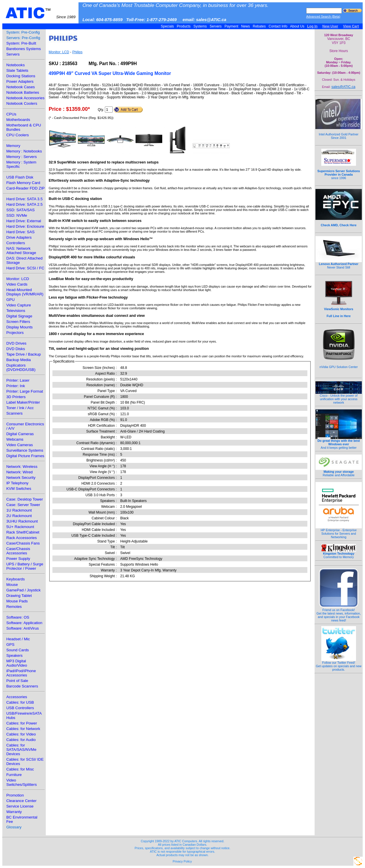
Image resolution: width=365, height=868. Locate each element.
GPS (10, 644)
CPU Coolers (18, 135)
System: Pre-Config (23, 32)
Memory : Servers (22, 157)
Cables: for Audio (21, 740)
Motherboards (18, 120)
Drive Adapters (19, 237)
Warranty (14, 812)
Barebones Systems (24, 49)
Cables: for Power (22, 723)
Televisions (16, 311)
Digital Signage (19, 316)
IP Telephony (18, 483)
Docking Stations (21, 76)
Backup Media (19, 360)
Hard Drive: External (24, 221)
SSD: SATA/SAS (21, 210)
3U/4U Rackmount (22, 521)
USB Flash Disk (20, 177)
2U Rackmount (19, 516)
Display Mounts (20, 327)
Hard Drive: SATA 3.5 (24, 199)
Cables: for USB (20, 702)
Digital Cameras (20, 434)
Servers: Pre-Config (23, 38)
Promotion (15, 795)
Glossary (14, 827)
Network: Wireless (22, 467)
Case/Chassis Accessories (18, 551)
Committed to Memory (339, 554)
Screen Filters (18, 322)
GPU (11, 300)
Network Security (21, 478)
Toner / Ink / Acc (20, 408)
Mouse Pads (17, 601)
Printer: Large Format (25, 391)
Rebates (259, 26)
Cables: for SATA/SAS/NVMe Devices (21, 750)
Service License (20, 806)
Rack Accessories (22, 538)
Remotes (14, 607)
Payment (231, 26)
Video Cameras (20, 445)
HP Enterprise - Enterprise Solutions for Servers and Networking (339, 532)
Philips (77, 52)
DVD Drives (17, 343)
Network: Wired (20, 472)
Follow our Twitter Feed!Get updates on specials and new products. (339, 665)
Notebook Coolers (22, 103)
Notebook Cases (21, 87)
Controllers (16, 243)
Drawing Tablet (19, 596)
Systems (200, 26)
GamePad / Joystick (24, 590)
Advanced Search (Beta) (323, 16)
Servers (216, 26)
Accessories (17, 697)
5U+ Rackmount (20, 527)
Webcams (15, 439)
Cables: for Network (23, 729)
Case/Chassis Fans (23, 543)
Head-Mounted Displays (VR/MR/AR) (25, 292)
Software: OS (18, 617)
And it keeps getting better (339, 443)
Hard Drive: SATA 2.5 (24, 204)
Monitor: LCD (18, 279)
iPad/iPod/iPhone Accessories (21, 673)
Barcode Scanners (22, 686)
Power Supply (18, 559)
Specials (167, 26)
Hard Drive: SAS (21, 232)
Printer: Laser (18, 380)
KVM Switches (19, 489)
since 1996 (339, 171)
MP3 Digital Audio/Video (17, 663)
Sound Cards (18, 650)
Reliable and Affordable (339, 472)
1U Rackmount (19, 510)
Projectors (15, 333)
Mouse (12, 585)
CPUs (11, 114)
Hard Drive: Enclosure (25, 226)
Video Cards (17, 284)
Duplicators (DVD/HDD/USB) (21, 367)
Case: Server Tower (23, 505)
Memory (13, 146)
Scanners (14, 413)
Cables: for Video (21, 734)
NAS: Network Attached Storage (21, 251)
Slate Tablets (17, 70)
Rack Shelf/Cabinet (23, 532)
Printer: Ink (16, 386)
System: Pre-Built (21, 43)
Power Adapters (20, 81)
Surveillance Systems (25, 450)
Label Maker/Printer (23, 402)
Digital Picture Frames (25, 456)
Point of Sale (17, 681)
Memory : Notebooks (24, 151)
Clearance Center (21, 801)
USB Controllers (20, 708)
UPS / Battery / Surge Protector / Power (25, 566)
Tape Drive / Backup (24, 354)
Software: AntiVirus (23, 628)
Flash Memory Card (23, 183)
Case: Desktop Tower (25, 499)
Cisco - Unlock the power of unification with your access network (339, 398)
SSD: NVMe (17, 215)
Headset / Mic (18, 639)
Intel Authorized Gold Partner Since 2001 (339, 133)
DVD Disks (16, 349)
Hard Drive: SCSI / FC (25, 268)
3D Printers (16, 397)
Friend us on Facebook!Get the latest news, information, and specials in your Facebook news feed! (339, 614)
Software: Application (24, 623)
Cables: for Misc (20, 769)
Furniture (14, 775)
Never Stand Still (339, 264)
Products (184, 26)
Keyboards (16, 579)
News (246, 26)
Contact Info (278, 26)
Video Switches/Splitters (22, 782)
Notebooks (16, 65)
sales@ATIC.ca (343, 87)
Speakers (14, 655)
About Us (297, 26)
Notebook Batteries (23, 92)
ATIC (41, 13)
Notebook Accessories (25, 98)
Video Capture (19, 305)
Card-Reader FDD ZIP (26, 188)
